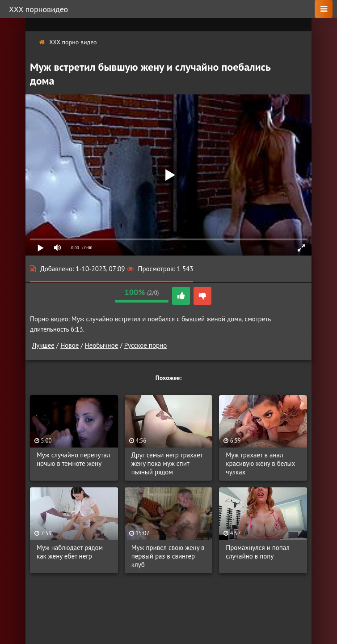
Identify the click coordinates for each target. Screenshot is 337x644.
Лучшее (43, 345)
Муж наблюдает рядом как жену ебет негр (70, 552)
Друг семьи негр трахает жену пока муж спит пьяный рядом (167, 463)
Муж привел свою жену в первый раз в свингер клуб (168, 556)
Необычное (102, 345)
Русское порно (145, 345)
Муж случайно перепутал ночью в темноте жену (74, 459)
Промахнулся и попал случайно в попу (257, 552)
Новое (70, 345)
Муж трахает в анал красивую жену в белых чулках (260, 463)
